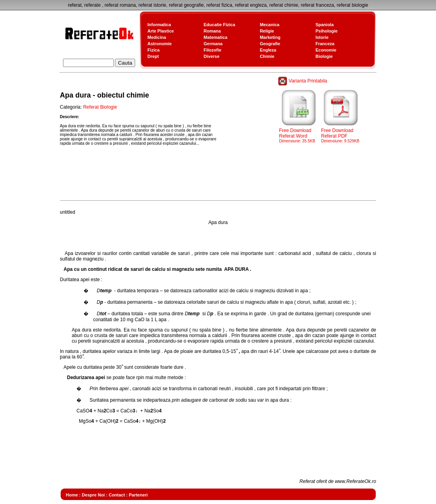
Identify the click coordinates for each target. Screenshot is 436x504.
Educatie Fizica (219, 25)
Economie (326, 50)
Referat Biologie (100, 107)
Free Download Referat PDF (341, 133)
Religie (267, 31)
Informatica (159, 25)
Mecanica (270, 25)
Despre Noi (93, 495)
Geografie (270, 44)
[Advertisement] (204, 180)
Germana (213, 44)
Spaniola (325, 25)
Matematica (216, 37)
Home (72, 495)
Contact (117, 495)
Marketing (270, 37)
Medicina (157, 37)
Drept (153, 56)
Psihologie (327, 31)
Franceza (325, 44)
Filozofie (213, 50)
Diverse (212, 56)
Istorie (322, 37)
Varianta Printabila (303, 81)
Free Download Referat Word (299, 133)
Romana (212, 31)
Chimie (267, 56)
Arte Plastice (161, 31)
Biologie (324, 56)
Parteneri (138, 495)
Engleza (268, 50)
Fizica (154, 50)
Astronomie (160, 44)
